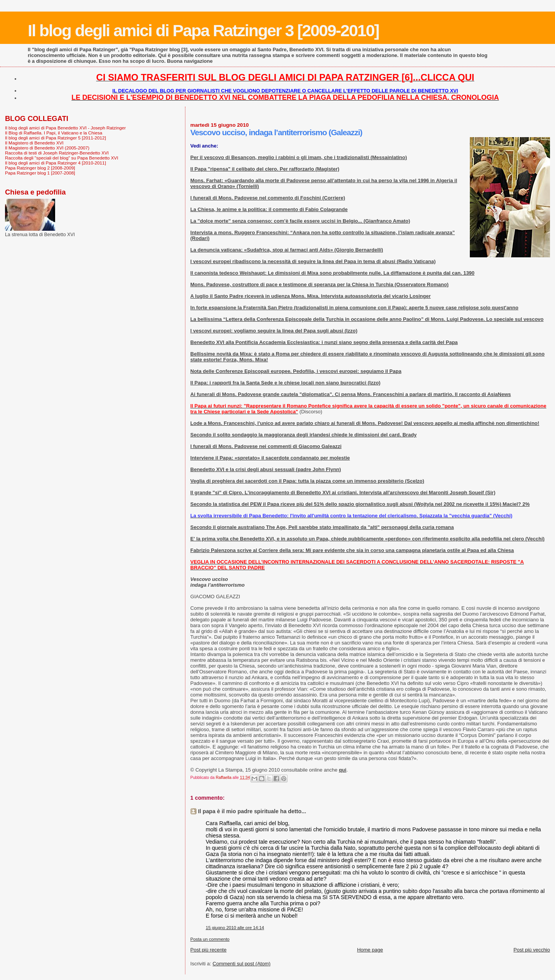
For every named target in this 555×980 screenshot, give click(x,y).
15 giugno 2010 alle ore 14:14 (235, 928)
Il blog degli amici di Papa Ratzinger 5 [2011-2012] (55, 138)
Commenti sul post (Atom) (242, 964)
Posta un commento (210, 939)
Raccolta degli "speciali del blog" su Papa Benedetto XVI (62, 158)
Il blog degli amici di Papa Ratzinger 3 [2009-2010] (203, 30)
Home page (370, 950)
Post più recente (209, 950)
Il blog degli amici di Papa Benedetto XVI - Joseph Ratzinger (65, 128)
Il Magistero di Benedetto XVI (34, 143)
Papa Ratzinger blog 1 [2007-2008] (40, 173)
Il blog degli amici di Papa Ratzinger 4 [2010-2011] (55, 163)
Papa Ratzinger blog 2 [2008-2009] (40, 168)
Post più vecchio (532, 950)
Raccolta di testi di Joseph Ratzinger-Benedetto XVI (57, 153)
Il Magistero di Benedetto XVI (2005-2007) (47, 148)
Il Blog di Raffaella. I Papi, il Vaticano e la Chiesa (54, 133)
